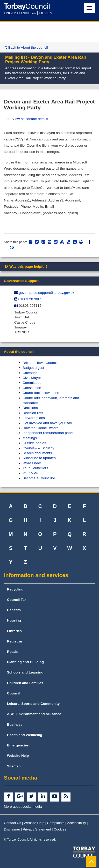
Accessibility (77, 823)
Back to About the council (26, 47)
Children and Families (25, 683)
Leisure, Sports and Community (33, 704)
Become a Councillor (39, 478)
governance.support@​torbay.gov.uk (47, 293)
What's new (32, 463)
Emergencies (18, 745)
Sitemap (14, 766)
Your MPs (30, 473)
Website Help (18, 756)
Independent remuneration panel (48, 433)
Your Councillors (35, 468)
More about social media (23, 807)
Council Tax (17, 600)
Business (15, 725)
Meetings (30, 438)
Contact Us (13, 823)
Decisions (30, 408)
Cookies (60, 829)
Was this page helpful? (26, 267)
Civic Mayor (32, 378)
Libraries (14, 631)
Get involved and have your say (47, 423)
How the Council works (40, 428)
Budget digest (33, 368)
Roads (12, 652)
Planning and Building (25, 662)
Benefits (14, 610)
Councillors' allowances (41, 393)
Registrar (15, 641)
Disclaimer (12, 829)
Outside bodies (34, 443)
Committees (32, 383)
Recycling (15, 589)
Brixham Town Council (40, 363)
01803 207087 (30, 299)
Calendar (30, 373)
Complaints (56, 823)
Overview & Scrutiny (38, 448)
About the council (19, 352)
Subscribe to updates (39, 458)
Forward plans (34, 418)
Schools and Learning (25, 672)
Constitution (32, 388)
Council (13, 693)
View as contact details (30, 119)
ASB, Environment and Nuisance (34, 714)
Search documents (37, 453)
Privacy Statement (37, 829)
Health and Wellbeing (25, 735)
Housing (14, 620)
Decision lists (33, 413)
